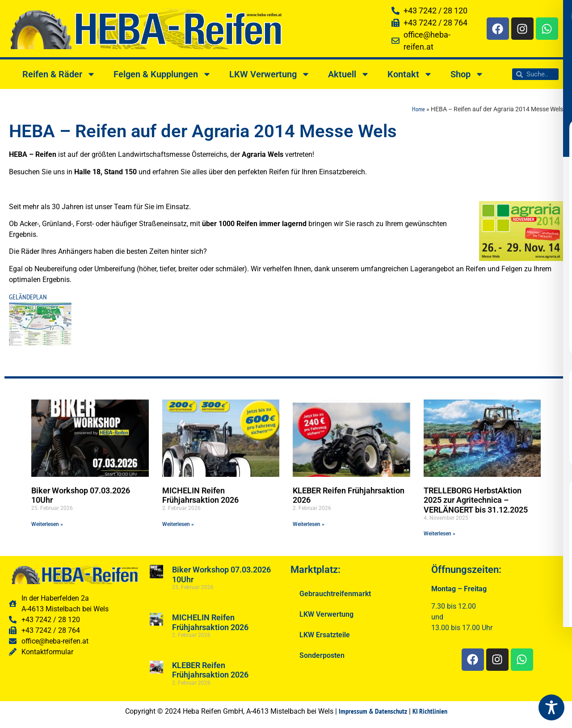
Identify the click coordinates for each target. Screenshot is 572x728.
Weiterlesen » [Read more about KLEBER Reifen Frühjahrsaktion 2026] (309, 524)
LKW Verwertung (270, 74)
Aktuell (349, 74)
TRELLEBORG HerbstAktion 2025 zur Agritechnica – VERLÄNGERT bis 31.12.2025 (476, 500)
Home (418, 109)
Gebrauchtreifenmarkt (335, 594)
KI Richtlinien (430, 711)
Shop (467, 74)
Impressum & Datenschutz (373, 711)
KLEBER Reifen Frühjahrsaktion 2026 (210, 670)
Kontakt (410, 74)
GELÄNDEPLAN (28, 297)
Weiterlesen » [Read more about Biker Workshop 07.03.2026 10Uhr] (47, 524)
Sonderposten (322, 655)
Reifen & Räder (59, 74)
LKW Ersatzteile (325, 635)
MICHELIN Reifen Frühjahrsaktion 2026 (200, 495)
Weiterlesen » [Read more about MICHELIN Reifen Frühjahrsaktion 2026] (178, 524)
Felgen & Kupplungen (162, 74)
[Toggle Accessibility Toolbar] (551, 707)
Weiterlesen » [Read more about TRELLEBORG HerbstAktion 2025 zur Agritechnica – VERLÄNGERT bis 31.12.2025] (440, 534)
